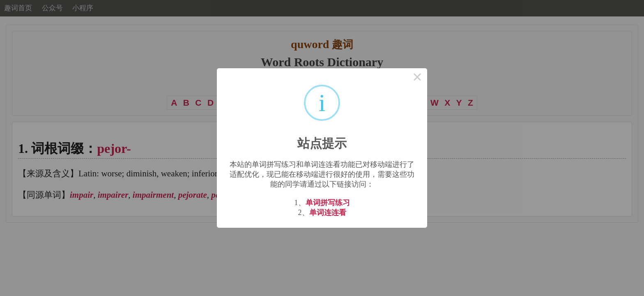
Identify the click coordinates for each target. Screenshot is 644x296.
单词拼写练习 (328, 203)
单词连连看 (328, 213)
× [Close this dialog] (417, 78)
